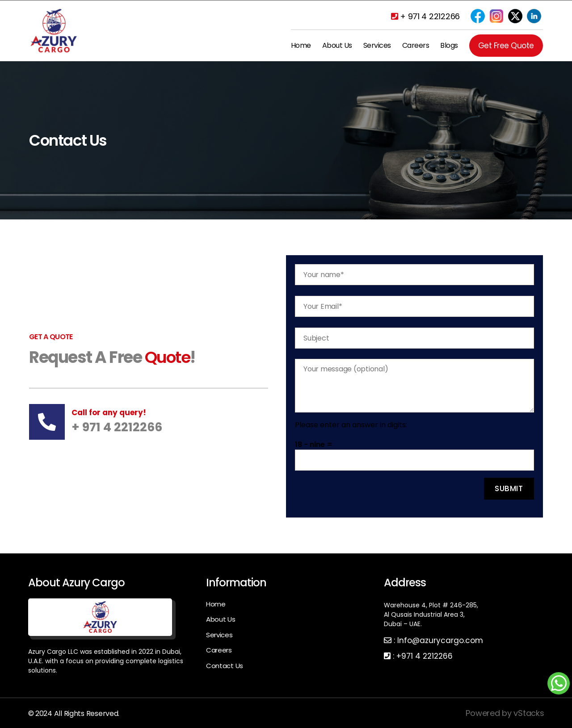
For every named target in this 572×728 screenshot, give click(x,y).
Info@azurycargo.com (440, 640)
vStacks (529, 713)
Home (301, 45)
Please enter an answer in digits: (351, 425)
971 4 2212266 (427, 656)
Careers (416, 45)
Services (377, 45)
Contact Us (225, 666)
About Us (337, 45)
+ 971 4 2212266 (425, 16)
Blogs (449, 45)
